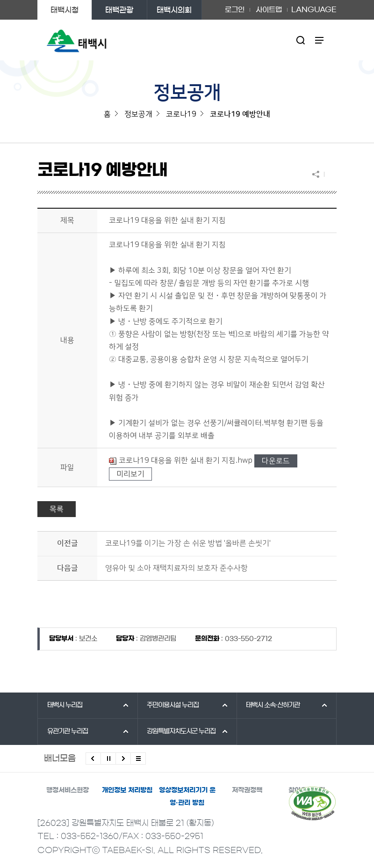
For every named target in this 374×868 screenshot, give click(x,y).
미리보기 (130, 474)
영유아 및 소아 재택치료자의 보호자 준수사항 (176, 568)
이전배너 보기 (93, 759)
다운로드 (276, 461)
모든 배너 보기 (138, 759)
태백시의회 (174, 10)
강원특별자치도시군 (181, 731)
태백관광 (119, 10)
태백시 (65, 705)
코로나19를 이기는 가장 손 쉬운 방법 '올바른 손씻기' (188, 543)
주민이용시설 (173, 705)
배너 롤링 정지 (108, 759)
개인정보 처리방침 (127, 790)
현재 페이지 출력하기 (331, 174)
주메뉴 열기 (320, 40)
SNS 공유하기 (318, 174)
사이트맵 (269, 10)
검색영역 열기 (301, 40)
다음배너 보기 (123, 759)
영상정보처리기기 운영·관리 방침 (187, 797)
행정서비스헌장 (68, 790)
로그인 (235, 10)
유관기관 (68, 731)
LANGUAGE (314, 10)
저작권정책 (247, 790)
